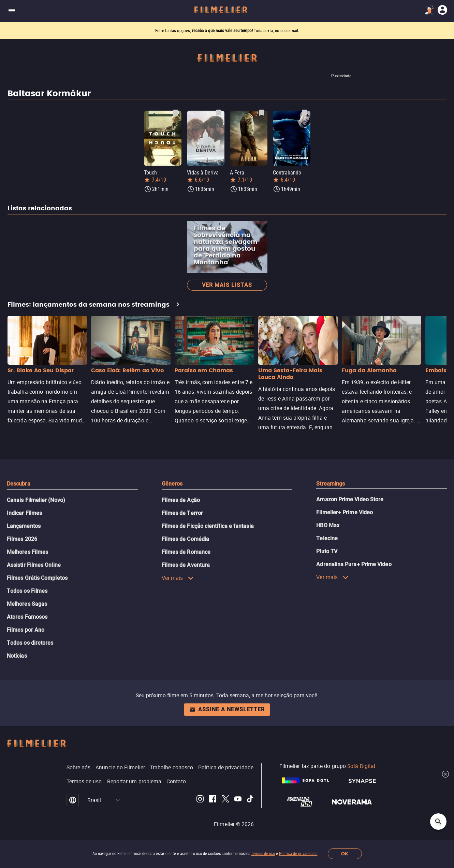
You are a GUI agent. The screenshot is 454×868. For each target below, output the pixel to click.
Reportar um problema (134, 781)
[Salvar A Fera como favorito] (262, 113)
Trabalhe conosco (172, 767)
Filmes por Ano (26, 630)
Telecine (327, 538)
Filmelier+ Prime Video (345, 512)
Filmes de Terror (182, 513)
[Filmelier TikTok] (251, 800)
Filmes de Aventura (186, 565)
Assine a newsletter (227, 709)
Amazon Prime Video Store (350, 499)
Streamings (331, 484)
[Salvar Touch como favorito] (176, 113)
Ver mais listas (227, 285)
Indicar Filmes (24, 513)
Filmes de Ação (181, 500)
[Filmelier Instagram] (200, 800)
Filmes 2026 (22, 539)
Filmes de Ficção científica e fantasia (208, 526)
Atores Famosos (27, 617)
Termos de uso (263, 854)
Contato (176, 781)
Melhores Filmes (27, 552)
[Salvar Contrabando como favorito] (305, 113)
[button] (118, 800)
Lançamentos (24, 526)
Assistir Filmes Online (34, 565)
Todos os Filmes (27, 591)
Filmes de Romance (186, 552)
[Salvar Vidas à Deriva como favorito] (219, 113)
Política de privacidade (298, 854)
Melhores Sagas (27, 604)
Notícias (17, 656)
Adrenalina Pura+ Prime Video (354, 564)
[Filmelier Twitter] (225, 800)
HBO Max (328, 525)
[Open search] (438, 822)
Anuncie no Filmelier (120, 767)
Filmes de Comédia (185, 539)
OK (345, 854)
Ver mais (178, 578)
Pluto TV (327, 551)
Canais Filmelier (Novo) (36, 500)
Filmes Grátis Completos (37, 578)
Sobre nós (79, 767)
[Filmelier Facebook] (213, 800)
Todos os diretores (30, 643)
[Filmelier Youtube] (238, 800)
